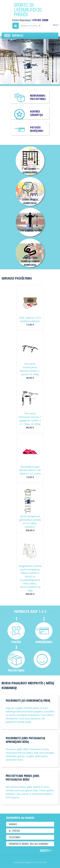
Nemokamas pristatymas (38, 97)
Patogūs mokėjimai (37, 129)
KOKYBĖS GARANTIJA (36, 113)
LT (57, 25)
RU (55, 25)
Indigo (30, 10)
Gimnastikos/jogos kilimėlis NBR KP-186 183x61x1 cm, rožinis (30, 470)
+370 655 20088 (40, 20)
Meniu (18, 35)
